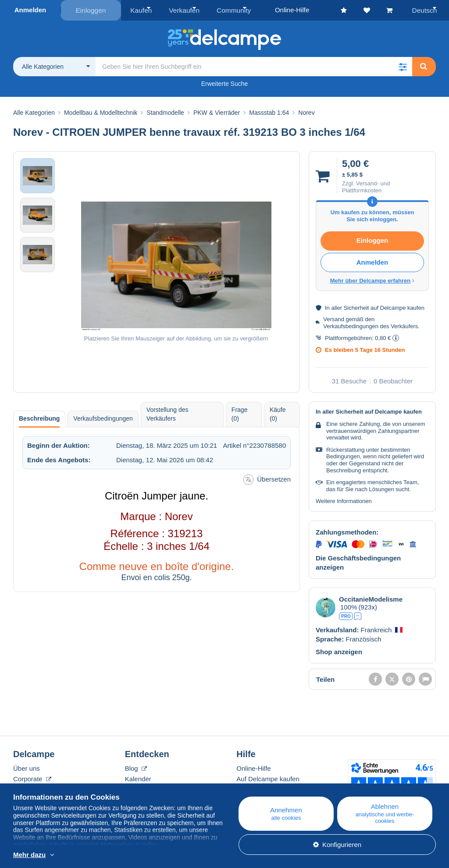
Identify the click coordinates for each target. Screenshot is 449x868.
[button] (403, 66)
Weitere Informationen (344, 501)
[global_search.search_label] (254, 66)
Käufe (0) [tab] (278, 414)
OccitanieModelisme (371, 598)
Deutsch (426, 10)
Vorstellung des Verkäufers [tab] (167, 414)
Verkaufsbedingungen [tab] (103, 418)
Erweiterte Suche (225, 83)
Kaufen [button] (140, 10)
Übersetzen (267, 479)
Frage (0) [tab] (240, 414)
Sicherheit (356, 307)
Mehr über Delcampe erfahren (372, 280)
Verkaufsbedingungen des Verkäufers (371, 325)
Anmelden (30, 10)
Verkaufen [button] (181, 10)
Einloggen (91, 10)
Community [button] (228, 10)
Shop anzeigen (339, 651)
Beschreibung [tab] (39, 418)
